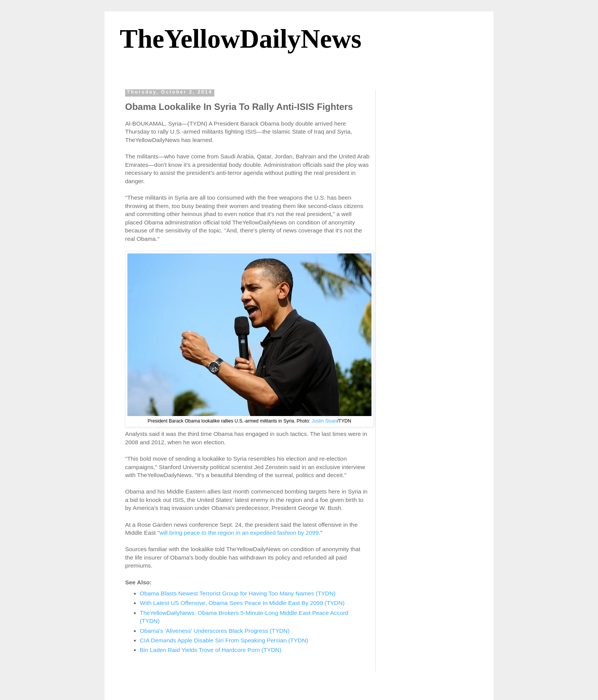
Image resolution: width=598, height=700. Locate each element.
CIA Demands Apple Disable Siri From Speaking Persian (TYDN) (224, 640)
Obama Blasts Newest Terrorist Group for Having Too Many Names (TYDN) (238, 593)
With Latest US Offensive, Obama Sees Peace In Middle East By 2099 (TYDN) (242, 603)
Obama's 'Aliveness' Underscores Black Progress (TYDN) (215, 631)
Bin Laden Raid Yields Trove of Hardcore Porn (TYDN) (211, 650)
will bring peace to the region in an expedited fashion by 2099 (239, 533)
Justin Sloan (324, 421)
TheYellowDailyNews (241, 39)
